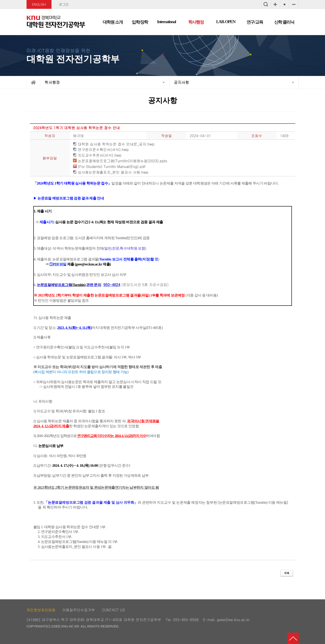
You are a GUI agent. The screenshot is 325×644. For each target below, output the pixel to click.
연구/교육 (255, 22)
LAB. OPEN (226, 22)
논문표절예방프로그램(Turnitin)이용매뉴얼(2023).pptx (120, 161)
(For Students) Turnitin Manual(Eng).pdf (109, 167)
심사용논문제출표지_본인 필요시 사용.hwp (111, 172)
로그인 (64, 4)
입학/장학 (140, 22)
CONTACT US (113, 610)
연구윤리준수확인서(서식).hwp (101, 150)
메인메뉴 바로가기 (162, 0)
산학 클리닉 (284, 22)
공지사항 (182, 82)
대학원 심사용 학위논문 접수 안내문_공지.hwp (114, 144)
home (33, 82)
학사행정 (196, 22)
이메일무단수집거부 (79, 610)
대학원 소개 (113, 22)
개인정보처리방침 (41, 610)
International (166, 22)
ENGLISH (39, 4)
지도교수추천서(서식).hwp (97, 155)
